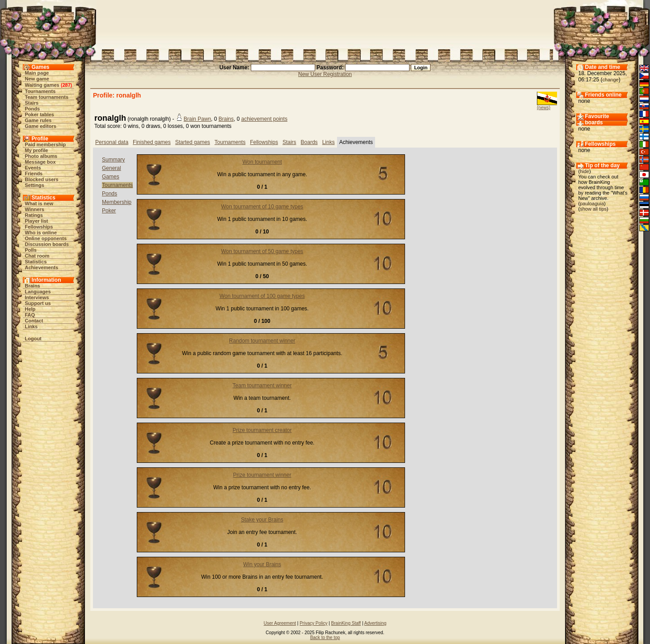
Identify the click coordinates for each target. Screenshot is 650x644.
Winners (35, 209)
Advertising (375, 623)
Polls (31, 250)
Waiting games (42, 85)
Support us (38, 303)
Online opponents (46, 238)
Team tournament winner (262, 386)
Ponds (33, 109)
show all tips (593, 209)
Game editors (41, 126)
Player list (37, 221)
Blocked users (42, 179)
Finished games (152, 142)
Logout (33, 339)
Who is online (41, 233)
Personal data (112, 142)
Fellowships (39, 227)
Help (30, 309)
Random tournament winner (262, 341)
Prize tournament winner (262, 475)
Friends (34, 174)
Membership (117, 202)
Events (33, 168)
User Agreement (280, 623)
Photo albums (41, 156)
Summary (113, 160)
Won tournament (262, 162)
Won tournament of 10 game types (262, 207)
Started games (193, 142)
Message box (40, 162)
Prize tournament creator (262, 430)
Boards (309, 142)
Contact (34, 321)
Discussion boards (47, 244)
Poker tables (40, 114)
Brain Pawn (197, 119)
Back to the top (325, 638)
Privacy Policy (313, 623)
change (611, 80)
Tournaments (40, 91)
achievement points (264, 119)
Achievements (42, 267)
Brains (33, 286)
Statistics (36, 262)
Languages (38, 292)
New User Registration (325, 74)
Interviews (37, 297)
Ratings (34, 215)
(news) (544, 108)
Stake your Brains (262, 520)
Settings (35, 185)
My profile (37, 150)
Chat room (37, 256)
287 (66, 85)
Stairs (32, 103)
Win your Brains (262, 564)
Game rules (38, 120)
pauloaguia (592, 203)
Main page (37, 73)
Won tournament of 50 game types (262, 251)
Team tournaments (47, 97)
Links (32, 326)
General (112, 168)
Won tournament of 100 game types (262, 296)
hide (585, 171)
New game (37, 79)
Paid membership (46, 144)
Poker (109, 211)
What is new (39, 203)
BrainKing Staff (346, 623)
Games (111, 177)
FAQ (30, 315)
